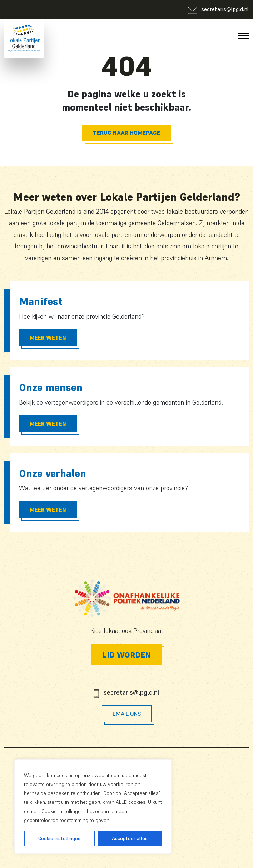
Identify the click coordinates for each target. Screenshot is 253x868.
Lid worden (126, 655)
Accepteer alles (130, 838)
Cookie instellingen (59, 838)
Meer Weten (48, 337)
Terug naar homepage (126, 133)
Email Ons (127, 714)
